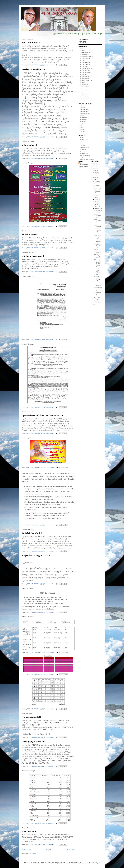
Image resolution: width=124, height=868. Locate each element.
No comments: (50, 65)
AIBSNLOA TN (84, 112)
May (96, 202)
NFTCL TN (83, 48)
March (96, 206)
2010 (95, 305)
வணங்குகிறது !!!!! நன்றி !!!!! (33, 742)
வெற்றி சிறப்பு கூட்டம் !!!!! (33, 533)
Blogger (98, 863)
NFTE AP (82, 51)
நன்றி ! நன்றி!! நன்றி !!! (31, 43)
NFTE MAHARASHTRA (86, 80)
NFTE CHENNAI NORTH (86, 56)
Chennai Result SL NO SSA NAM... (97, 279)
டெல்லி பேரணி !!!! (30, 234)
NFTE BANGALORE (85, 52)
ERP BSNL (83, 146)
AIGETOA (83, 116)
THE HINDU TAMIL (85, 100)
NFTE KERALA (84, 74)
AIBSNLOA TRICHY (85, 114)
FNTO (81, 124)
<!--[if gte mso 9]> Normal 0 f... (98, 246)
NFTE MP (82, 82)
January (97, 302)
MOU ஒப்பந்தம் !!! (29, 145)
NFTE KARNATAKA (85, 72)
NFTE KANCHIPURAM (86, 68)
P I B (81, 151)
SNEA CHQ (83, 130)
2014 (95, 173)
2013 (95, 175)
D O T (81, 142)
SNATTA (82, 128)
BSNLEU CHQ (84, 118)
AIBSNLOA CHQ (84, 110)
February (97, 208)
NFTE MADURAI (84, 78)
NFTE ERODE (84, 66)
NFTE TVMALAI (84, 96)
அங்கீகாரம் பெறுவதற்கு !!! (33, 256)
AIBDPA (82, 106)
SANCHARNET (84, 153)
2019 (95, 164)
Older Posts (70, 850)
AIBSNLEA (83, 108)
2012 (95, 177)
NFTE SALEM (84, 88)
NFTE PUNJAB (84, 84)
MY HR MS (83, 150)
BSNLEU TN (83, 122)
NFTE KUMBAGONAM (86, 76)
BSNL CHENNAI (84, 140)
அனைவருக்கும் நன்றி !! (32, 717)
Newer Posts (26, 850)
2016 (95, 168)
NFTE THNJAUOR (85, 90)
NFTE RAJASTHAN (85, 86)
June (96, 199)
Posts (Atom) (32, 853)
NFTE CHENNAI (84, 54)
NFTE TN (82, 92)
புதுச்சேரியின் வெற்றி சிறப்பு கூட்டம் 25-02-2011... (98, 238)
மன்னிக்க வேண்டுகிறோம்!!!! (34, 69)
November (97, 185)
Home (49, 850)
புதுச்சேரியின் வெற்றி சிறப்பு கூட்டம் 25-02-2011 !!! (43, 415)
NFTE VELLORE (84, 98)
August (97, 195)
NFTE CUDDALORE (85, 64)
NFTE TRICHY (84, 94)
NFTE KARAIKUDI (85, 70)
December (97, 182)
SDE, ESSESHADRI (85, 155)
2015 (95, 171)
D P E (81, 144)
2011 (95, 180)
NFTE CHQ (83, 60)
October (97, 189)
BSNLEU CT (83, 120)
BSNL (81, 138)
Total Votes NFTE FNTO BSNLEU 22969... (97, 272)
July (96, 197)
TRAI (81, 157)
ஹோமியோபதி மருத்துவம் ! (87, 159)
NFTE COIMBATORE (85, 62)
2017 (95, 166)
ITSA (81, 126)
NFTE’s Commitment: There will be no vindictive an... (98, 263)
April (96, 204)
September (98, 191)
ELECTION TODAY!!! (31, 831)
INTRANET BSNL (84, 148)
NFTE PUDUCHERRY (84, 164)
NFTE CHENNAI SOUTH (86, 58)
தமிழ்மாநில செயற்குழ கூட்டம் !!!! (36, 555)
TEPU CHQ (83, 132)
